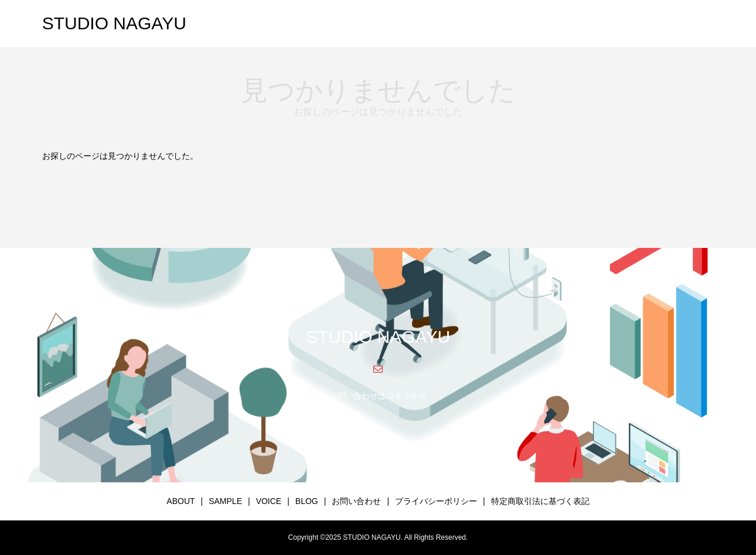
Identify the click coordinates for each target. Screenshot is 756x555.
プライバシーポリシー (436, 501)
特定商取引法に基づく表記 (540, 501)
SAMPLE (225, 501)
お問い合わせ (356, 501)
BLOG (307, 501)
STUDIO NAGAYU (114, 23)
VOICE (269, 501)
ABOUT (181, 501)
